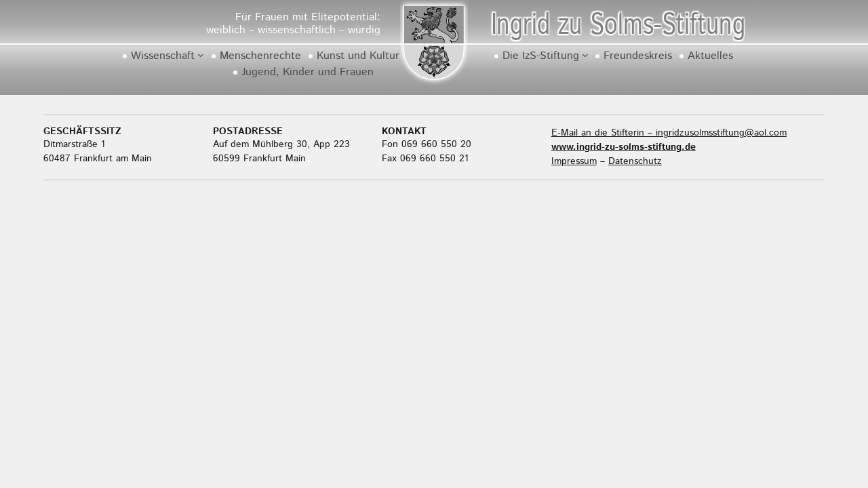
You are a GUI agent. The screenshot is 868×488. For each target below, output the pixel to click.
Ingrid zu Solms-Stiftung (617, 25)
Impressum (574, 161)
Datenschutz (635, 161)
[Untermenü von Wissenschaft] (201, 55)
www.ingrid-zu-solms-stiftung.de (624, 147)
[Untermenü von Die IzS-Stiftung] (585, 55)
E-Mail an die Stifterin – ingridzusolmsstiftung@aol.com (669, 133)
